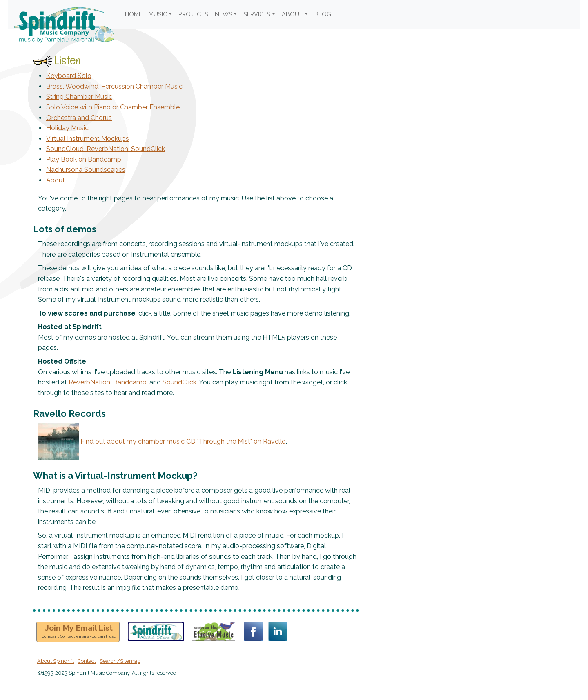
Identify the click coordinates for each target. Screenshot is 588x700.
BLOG (323, 14)
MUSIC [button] (158, 14)
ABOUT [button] (292, 14)
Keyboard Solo (69, 76)
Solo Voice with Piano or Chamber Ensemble (113, 107)
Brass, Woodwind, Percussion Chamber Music (114, 86)
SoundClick (179, 382)
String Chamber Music (79, 97)
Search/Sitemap (120, 661)
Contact (87, 661)
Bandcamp (130, 382)
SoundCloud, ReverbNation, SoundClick (106, 149)
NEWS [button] (224, 14)
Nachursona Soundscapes (86, 170)
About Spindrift (56, 661)
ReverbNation (89, 382)
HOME (134, 14)
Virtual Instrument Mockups (88, 139)
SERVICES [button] (257, 14)
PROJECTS (193, 14)
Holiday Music (67, 128)
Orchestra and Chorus (79, 118)
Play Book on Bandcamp (84, 159)
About (56, 180)
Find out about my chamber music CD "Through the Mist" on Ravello (183, 441)
